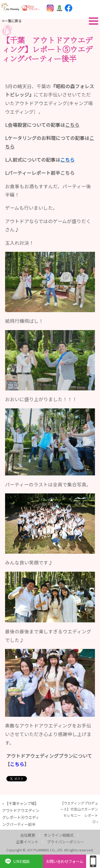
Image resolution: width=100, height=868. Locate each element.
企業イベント (27, 842)
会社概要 (28, 835)
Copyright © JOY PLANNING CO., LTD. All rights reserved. (50, 850)
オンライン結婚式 (59, 835)
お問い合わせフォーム (65, 861)
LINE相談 (21, 861)
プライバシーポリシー (66, 842)
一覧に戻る (13, 21)
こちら (67, 173)
